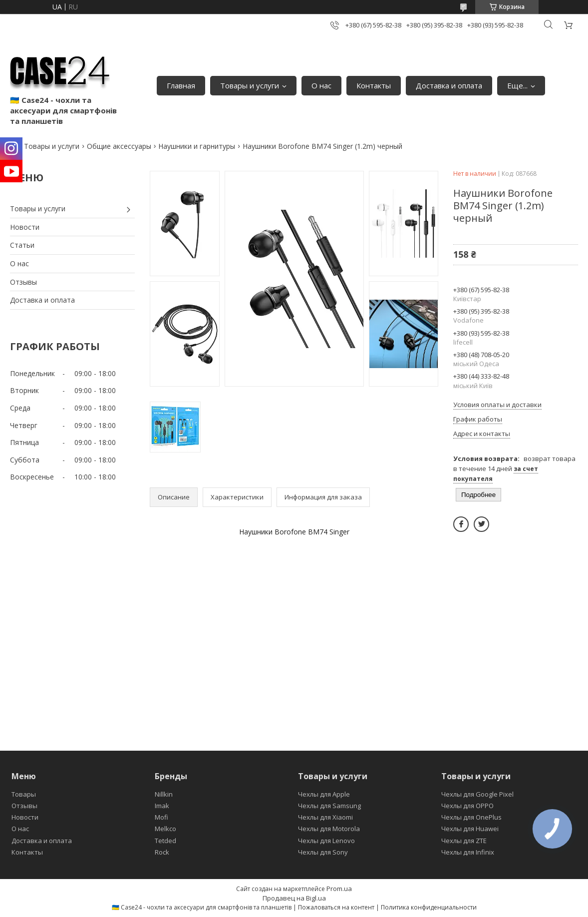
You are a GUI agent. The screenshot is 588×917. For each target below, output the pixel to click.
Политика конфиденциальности (429, 907)
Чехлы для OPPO (467, 806)
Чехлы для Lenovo (326, 841)
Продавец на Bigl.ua (294, 898)
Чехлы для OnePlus (471, 817)
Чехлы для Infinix (468, 852)
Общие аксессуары (119, 146)
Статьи (22, 245)
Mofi (161, 817)
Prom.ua (339, 889)
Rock (162, 852)
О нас (321, 85)
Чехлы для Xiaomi (325, 817)
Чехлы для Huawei (470, 829)
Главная (181, 85)
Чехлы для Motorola (329, 829)
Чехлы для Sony (323, 852)
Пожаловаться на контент (336, 907)
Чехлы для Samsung (329, 806)
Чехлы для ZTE (464, 841)
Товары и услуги (250, 85)
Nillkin (164, 794)
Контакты (374, 85)
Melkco (165, 829)
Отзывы (23, 282)
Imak (162, 806)
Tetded (165, 841)
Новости (25, 227)
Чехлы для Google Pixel (477, 794)
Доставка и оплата (449, 85)
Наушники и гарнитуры (197, 146)
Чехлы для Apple (324, 794)
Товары (24, 794)
